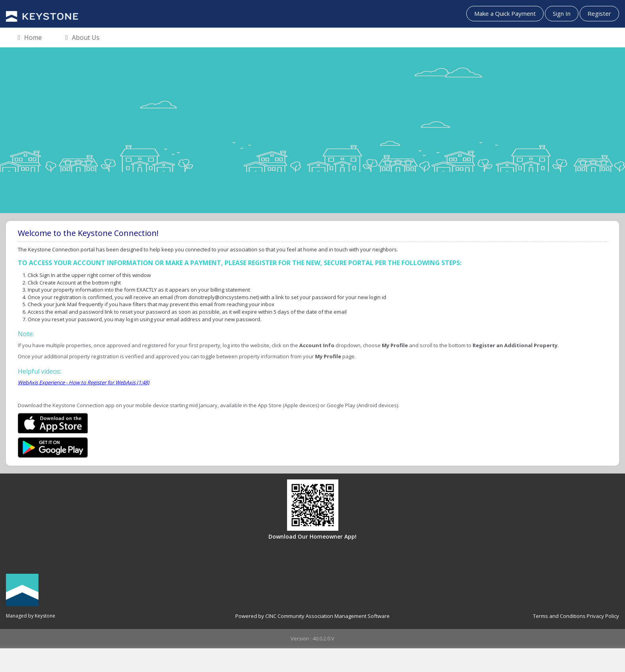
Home (30, 38)
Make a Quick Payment (505, 13)
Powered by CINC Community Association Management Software (312, 616)
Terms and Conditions (559, 616)
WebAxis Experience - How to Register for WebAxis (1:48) (84, 382)
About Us (83, 38)
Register (599, 13)
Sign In (562, 13)
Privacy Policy (603, 616)
